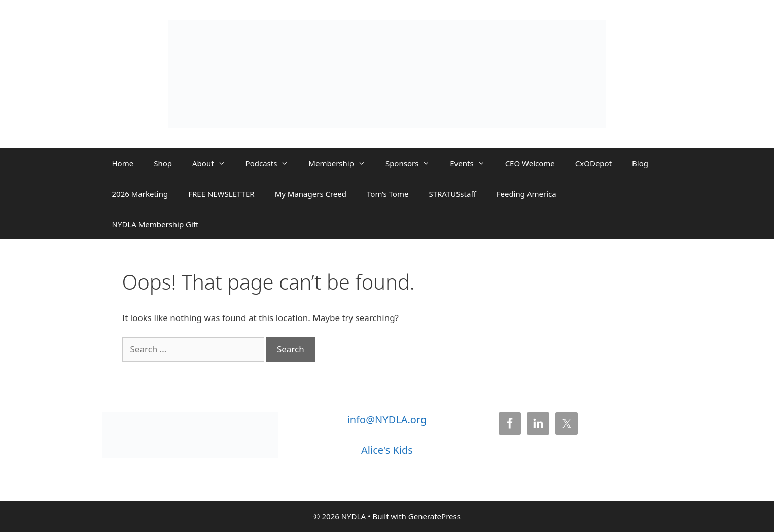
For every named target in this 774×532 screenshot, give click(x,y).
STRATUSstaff (452, 194)
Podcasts (272, 163)
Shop (163, 163)
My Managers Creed (311, 194)
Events (472, 163)
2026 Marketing (140, 194)
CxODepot (593, 163)
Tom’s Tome (388, 194)
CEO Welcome (530, 163)
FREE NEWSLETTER (221, 194)
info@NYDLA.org (387, 420)
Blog (640, 163)
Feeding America (526, 194)
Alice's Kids (387, 450)
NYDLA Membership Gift (155, 224)
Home (123, 163)
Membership (342, 163)
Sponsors (413, 163)
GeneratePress (434, 516)
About (214, 163)
